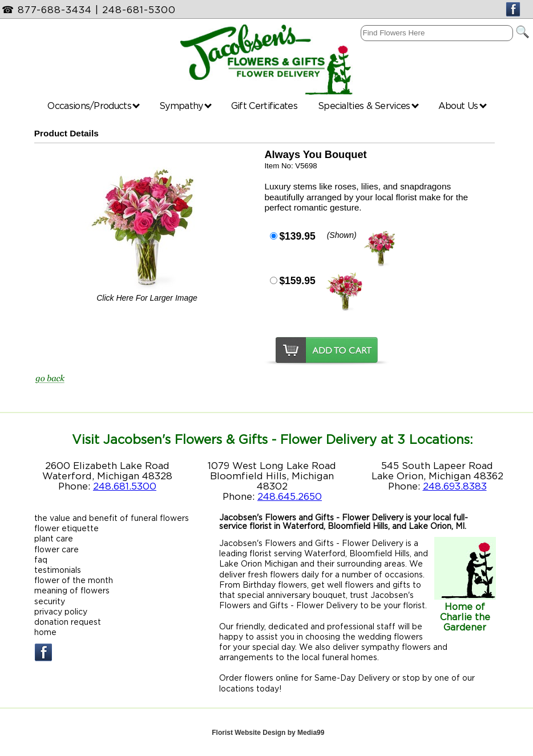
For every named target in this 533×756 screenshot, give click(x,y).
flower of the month (74, 580)
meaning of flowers (72, 590)
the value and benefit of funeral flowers (112, 518)
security (50, 601)
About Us (463, 106)
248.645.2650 (290, 496)
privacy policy (61, 611)
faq (41, 559)
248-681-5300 (139, 10)
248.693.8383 (455, 486)
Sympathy (185, 106)
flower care (56, 549)
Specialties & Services (368, 106)
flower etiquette (66, 528)
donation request (68, 622)
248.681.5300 (125, 486)
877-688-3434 (55, 10)
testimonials (58, 570)
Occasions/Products (94, 106)
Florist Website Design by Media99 (268, 733)
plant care (54, 538)
